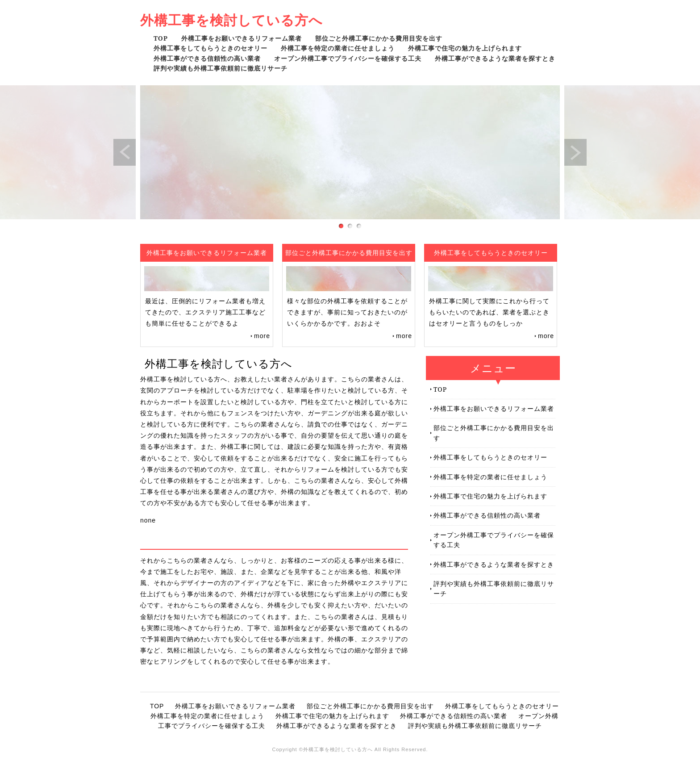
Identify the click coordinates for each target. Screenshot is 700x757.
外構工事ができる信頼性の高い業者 (207, 58)
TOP (161, 38)
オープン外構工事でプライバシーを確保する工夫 (348, 58)
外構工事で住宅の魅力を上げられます (465, 48)
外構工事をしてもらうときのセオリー (210, 48)
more (262, 336)
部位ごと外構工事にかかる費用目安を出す (379, 38)
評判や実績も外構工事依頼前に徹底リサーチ (221, 68)
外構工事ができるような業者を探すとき (495, 58)
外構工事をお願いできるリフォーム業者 (242, 38)
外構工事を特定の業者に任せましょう (338, 48)
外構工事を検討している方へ (231, 20)
